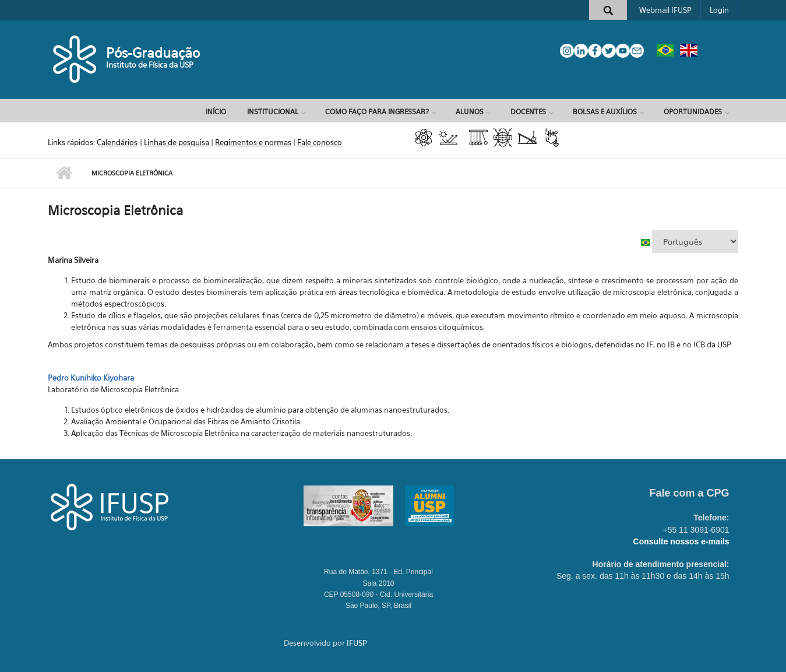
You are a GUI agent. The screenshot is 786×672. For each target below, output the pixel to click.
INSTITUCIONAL (273, 112)
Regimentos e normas (253, 142)
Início (216, 112)
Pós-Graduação (153, 53)
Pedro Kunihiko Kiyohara (91, 378)
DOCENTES (528, 112)
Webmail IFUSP (665, 10)
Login (719, 10)
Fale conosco (320, 142)
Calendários (117, 142)
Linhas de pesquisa (177, 142)
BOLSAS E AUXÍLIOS (605, 112)
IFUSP (357, 643)
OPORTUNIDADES (693, 112)
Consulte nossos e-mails (681, 541)
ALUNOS (470, 112)
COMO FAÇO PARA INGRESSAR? (377, 112)
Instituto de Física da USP (150, 65)
